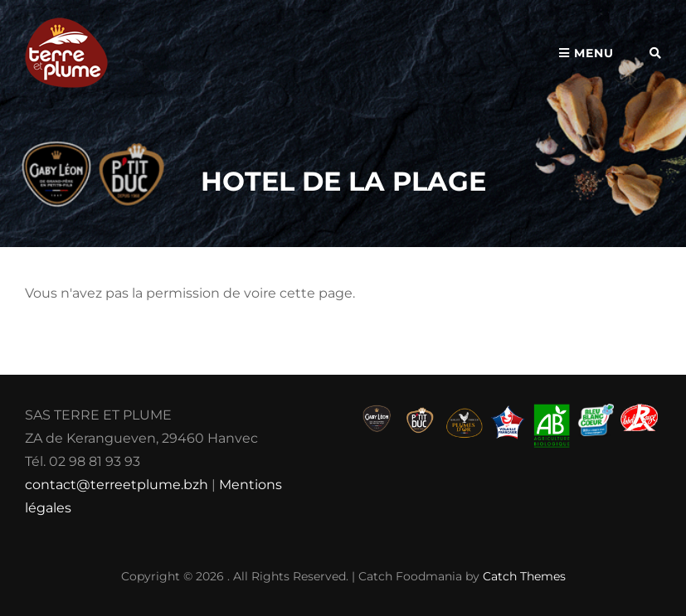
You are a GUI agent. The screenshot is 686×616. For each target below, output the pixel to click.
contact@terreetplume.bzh (117, 485)
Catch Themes (524, 576)
